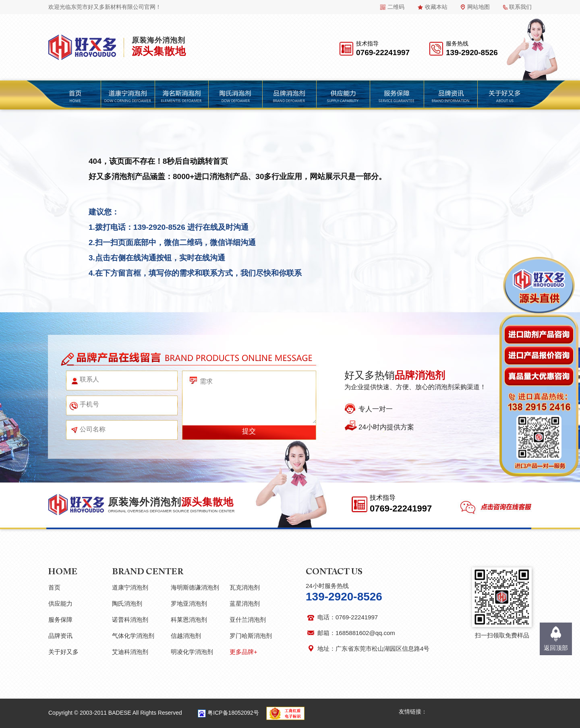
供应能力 (60, 603)
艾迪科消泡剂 (130, 652)
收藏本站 (436, 7)
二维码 (396, 7)
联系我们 (520, 7)
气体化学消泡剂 (133, 636)
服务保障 (60, 620)
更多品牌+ (243, 652)
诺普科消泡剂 (130, 620)
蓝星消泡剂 (245, 603)
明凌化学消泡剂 (192, 652)
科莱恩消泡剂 (189, 620)
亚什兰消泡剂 (248, 620)
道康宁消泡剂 (130, 587)
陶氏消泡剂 (127, 603)
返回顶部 (556, 648)
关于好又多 (63, 652)
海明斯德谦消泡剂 (195, 587)
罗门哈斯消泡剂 (251, 636)
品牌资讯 (60, 636)
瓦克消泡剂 (245, 587)
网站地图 (478, 7)
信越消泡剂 (186, 636)
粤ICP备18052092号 (233, 713)
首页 (54, 587)
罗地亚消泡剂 (189, 603)
